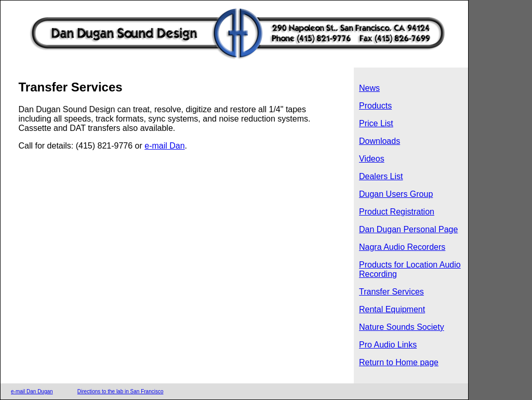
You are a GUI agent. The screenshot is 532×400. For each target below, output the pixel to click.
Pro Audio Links (388, 345)
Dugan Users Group (396, 194)
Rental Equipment (392, 309)
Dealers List (381, 176)
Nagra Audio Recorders (402, 247)
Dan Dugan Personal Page (408, 229)
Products (375, 106)
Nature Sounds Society (402, 327)
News (369, 88)
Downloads (380, 141)
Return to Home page (399, 362)
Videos (372, 159)
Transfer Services (391, 292)
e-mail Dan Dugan (32, 391)
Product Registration (397, 212)
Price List (376, 123)
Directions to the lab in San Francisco (121, 391)
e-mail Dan (164, 146)
